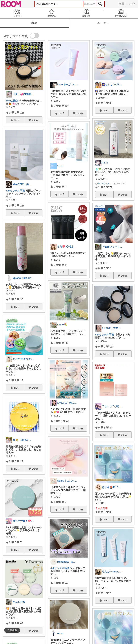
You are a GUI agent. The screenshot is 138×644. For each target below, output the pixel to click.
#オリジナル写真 (15, 191)
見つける (52, 13)
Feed (17, 13)
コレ (17, 120)
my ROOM (121, 13)
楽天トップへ (127, 4)
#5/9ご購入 (12, 101)
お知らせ (86, 13)
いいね (35, 120)
